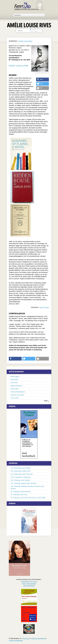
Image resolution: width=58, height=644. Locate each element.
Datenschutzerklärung (39, 638)
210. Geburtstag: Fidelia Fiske (21, 471)
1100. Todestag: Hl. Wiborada (21, 477)
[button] (42, 79)
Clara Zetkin (15, 389)
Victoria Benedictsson (18, 392)
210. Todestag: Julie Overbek (20, 480)
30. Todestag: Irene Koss (19, 495)
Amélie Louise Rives (26, 41)
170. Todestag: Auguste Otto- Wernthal (24, 483)
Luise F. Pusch (44, 307)
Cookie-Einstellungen (16, 640)
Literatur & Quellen (22, 66)
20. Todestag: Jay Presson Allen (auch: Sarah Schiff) (28, 498)
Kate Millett (14, 380)
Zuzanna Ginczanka (17, 395)
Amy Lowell (15, 398)
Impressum (26, 638)
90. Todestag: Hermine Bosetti (21, 492)
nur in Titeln (34, 31)
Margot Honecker (16, 386)
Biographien (13, 41)
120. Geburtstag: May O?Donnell (22, 474)
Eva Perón (14, 383)
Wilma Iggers (15, 376)
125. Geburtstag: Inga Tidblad (21, 468)
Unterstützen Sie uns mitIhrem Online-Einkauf (29, 584)
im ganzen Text (34, 30)
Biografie (12, 66)
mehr (46, 401)
